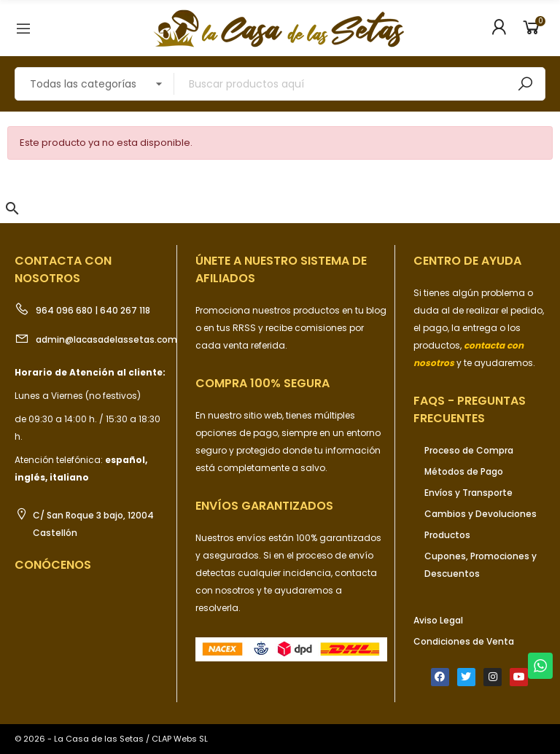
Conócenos (53, 565)
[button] (12, 209)
